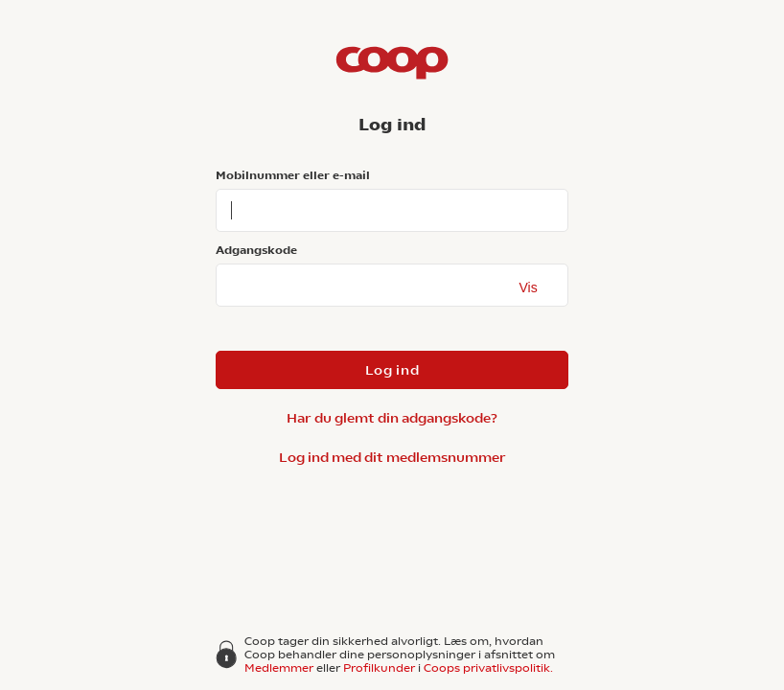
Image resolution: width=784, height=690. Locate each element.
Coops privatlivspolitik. (488, 668)
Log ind (392, 370)
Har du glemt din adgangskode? (392, 418)
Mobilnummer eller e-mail (293, 175)
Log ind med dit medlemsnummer (392, 457)
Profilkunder (379, 668)
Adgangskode (256, 250)
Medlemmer (279, 668)
